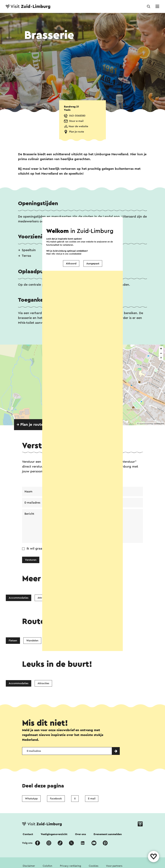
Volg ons (27, 843)
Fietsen (13, 641)
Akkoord (71, 263)
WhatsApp (31, 799)
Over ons (80, 834)
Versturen (31, 560)
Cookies (94, 866)
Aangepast (93, 263)
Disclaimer (29, 866)
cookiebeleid (75, 254)
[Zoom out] (161, 353)
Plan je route (77, 132)
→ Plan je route (30, 425)
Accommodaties (19, 598)
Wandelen (32, 641)
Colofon (47, 866)
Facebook (56, 799)
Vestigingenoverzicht (54, 834)
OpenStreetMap (146, 424)
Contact (28, 834)
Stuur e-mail (76, 121)
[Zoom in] (161, 349)
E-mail (92, 799)
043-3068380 (77, 116)
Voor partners (114, 866)
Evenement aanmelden (108, 834)
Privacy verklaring (70, 866)
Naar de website (78, 126)
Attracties (43, 683)
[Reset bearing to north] (161, 358)
